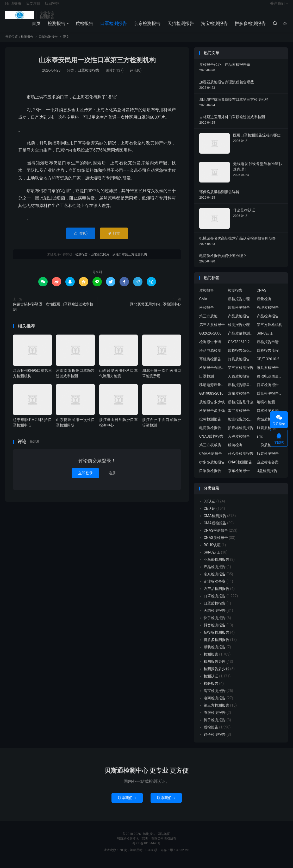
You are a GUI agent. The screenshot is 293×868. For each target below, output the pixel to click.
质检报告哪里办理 (241, 390)
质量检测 (264, 304)
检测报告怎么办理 (241, 425)
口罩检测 (207, 382)
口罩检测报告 (113, 27)
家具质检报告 (268, 373)
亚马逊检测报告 (216, 565)
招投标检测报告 (241, 433)
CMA (203, 304)
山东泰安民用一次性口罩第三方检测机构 (97, 65)
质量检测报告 (239, 313)
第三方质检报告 (212, 330)
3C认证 (210, 506)
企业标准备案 (268, 468)
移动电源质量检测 (212, 390)
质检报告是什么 (241, 407)
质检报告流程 (268, 356)
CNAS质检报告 (211, 442)
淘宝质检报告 (239, 416)
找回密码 (52, 7)
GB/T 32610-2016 (270, 364)
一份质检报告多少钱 (270, 450)
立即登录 (85, 478)
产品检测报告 (268, 322)
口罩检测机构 (268, 416)
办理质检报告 (268, 313)
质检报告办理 (239, 304)
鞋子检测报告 (215, 740)
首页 (35, 27)
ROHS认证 (212, 550)
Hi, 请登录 (13, 7)
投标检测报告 (210, 425)
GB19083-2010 (211, 399)
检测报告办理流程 (212, 373)
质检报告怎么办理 (241, 356)
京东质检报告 (239, 399)
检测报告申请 (210, 347)
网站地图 (164, 839)
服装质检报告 (268, 433)
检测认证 (211, 681)
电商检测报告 (215, 703)
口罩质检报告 (210, 476)
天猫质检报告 (239, 382)
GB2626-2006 (210, 339)
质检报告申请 (268, 347)
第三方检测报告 (241, 373)
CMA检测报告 (211, 459)
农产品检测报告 (216, 594)
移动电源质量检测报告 (270, 382)
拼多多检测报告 (249, 27)
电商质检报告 (210, 433)
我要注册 (33, 7)
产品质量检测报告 (241, 339)
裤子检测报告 (215, 725)
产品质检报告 (239, 322)
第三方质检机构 (270, 330)
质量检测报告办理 (270, 399)
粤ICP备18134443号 (146, 848)
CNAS (262, 296)
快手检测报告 (215, 623)
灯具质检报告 (239, 364)
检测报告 (20, 18)
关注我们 (277, 7)
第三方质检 (208, 322)
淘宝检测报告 (214, 27)
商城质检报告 (268, 425)
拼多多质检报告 (212, 468)
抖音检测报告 (215, 630)
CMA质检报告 (215, 528)
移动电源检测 (210, 356)
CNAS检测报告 (240, 468)
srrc (260, 442)
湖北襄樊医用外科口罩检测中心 (155, 309)
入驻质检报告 (239, 442)
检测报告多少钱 (212, 416)
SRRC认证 (265, 339)
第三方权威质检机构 (212, 450)
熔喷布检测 (266, 407)
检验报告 (207, 313)
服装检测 (235, 450)
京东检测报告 (146, 27)
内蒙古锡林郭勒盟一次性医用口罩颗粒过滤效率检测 (53, 312)
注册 (112, 478)
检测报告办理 (239, 330)
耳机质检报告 (210, 364)
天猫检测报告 (180, 27)
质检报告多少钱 (212, 407)
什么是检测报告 (241, 459)
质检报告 (84, 27)
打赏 (114, 238)
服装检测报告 (268, 459)
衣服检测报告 (215, 718)
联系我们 (127, 803)
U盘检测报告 (267, 476)
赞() (81, 238)
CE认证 (210, 514)
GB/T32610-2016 (241, 347)
